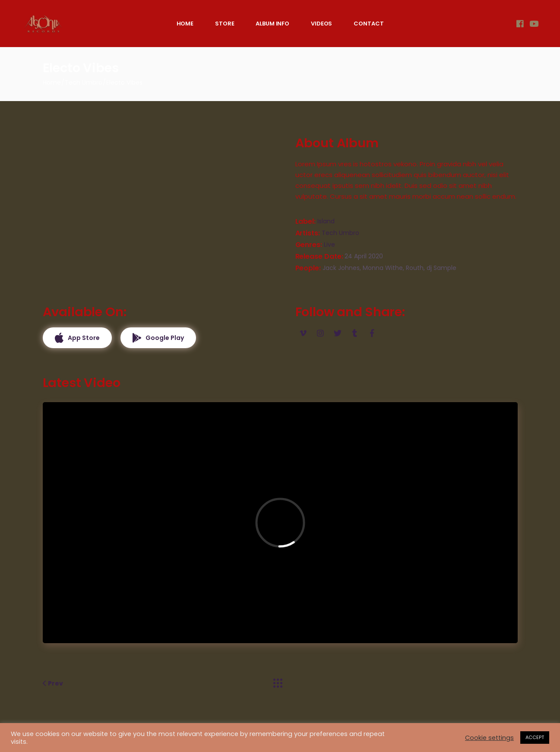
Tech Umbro (340, 233)
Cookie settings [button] (489, 738)
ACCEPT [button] (535, 737)
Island (326, 221)
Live (329, 244)
